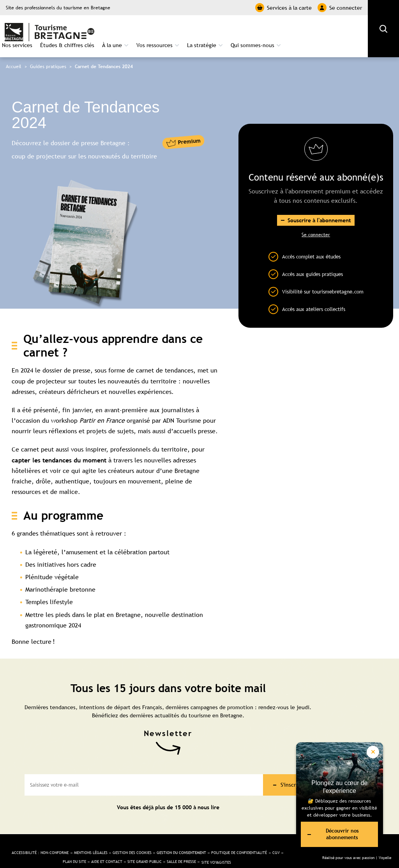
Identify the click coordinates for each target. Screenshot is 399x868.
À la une (191, 30)
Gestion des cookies (173, 836)
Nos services (96, 30)
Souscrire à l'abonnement (320, 208)
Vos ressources (234, 30)
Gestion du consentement (232, 836)
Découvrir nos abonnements (330, 832)
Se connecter (340, 8)
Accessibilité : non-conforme (64, 836)
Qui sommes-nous (332, 30)
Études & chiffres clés (146, 30)
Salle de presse (251, 847)
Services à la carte (283, 8)
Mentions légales (124, 836)
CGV (100, 847)
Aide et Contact (162, 847)
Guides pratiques (48, 54)
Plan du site (124, 847)
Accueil (14, 54)
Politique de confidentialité (57, 847)
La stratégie (281, 30)
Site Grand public (207, 847)
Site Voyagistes (147, 856)
